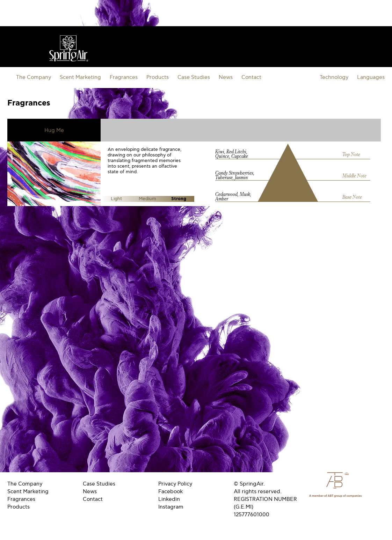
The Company (34, 77)
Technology (334, 77)
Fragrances (124, 77)
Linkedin (169, 499)
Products (158, 77)
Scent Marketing (80, 77)
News (226, 77)
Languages (371, 77)
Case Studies (194, 77)
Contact (251, 77)
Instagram (171, 507)
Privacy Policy (175, 484)
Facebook (170, 491)
